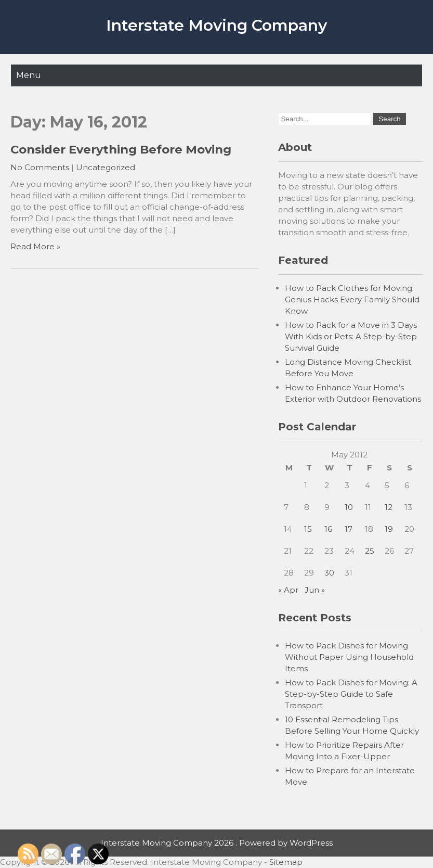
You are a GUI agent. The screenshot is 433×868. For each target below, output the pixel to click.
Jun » (315, 590)
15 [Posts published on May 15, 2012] (308, 529)
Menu (29, 75)
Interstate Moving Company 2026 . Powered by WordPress (217, 843)
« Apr (288, 590)
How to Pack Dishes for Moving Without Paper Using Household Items (349, 657)
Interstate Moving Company (216, 25)
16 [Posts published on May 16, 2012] (328, 529)
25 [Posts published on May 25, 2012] (370, 551)
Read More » (35, 246)
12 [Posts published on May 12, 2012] (389, 507)
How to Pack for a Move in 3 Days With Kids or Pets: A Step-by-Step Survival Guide (351, 336)
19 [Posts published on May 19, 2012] (389, 529)
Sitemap (286, 862)
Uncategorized (106, 167)
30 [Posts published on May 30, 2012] (329, 573)
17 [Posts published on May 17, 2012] (349, 529)
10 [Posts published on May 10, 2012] (349, 507)
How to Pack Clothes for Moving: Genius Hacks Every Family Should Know (352, 299)
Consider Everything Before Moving (121, 149)
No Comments (40, 167)
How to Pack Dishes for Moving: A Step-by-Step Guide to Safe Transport (351, 694)
